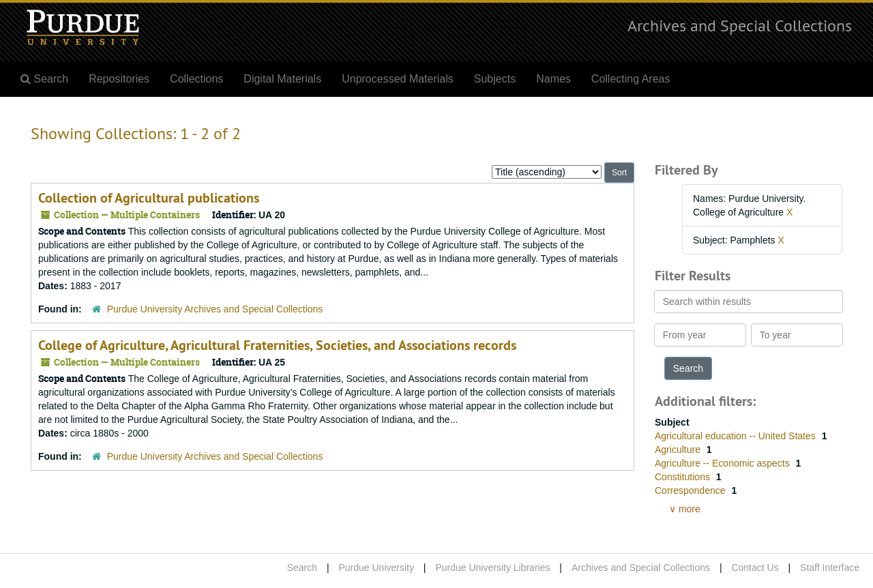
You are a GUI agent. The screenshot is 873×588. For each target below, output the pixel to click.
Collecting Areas (631, 79)
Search (302, 568)
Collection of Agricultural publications (149, 198)
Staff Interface (830, 568)
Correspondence (691, 490)
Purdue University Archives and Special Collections (215, 309)
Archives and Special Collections (740, 25)
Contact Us (755, 568)
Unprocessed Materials (398, 79)
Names (553, 79)
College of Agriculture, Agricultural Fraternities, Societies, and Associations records (277, 345)
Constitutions (684, 477)
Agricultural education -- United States (737, 436)
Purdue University (376, 568)
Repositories (119, 79)
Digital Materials (282, 79)
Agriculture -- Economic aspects (724, 463)
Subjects (495, 79)
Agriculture (679, 450)
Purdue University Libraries (492, 568)
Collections (196, 79)
